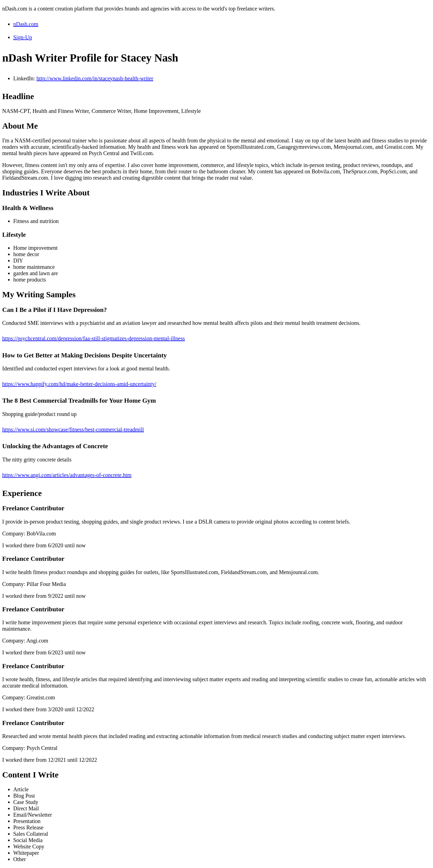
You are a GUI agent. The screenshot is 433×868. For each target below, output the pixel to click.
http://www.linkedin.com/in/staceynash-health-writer (95, 78)
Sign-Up (23, 37)
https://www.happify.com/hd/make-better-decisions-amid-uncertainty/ (79, 384)
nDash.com (26, 24)
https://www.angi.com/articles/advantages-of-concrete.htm (67, 475)
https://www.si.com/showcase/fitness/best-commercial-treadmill (73, 429)
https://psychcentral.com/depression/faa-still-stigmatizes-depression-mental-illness (94, 338)
